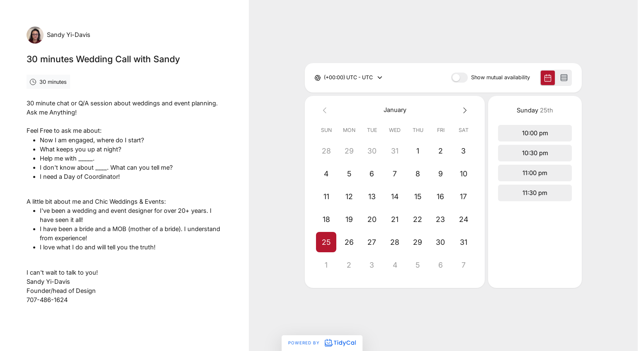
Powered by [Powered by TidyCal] (322, 343)
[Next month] (463, 110)
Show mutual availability (501, 78)
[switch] (459, 78)
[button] (326, 242)
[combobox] (324, 78)
